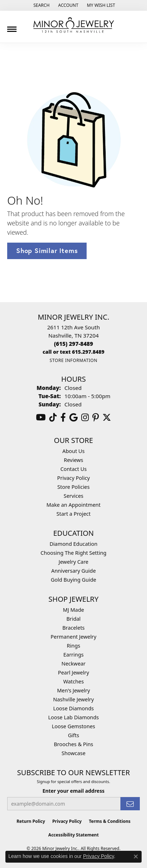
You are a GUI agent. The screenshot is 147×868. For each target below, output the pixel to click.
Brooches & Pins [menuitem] (73, 744)
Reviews (74, 460)
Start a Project (73, 514)
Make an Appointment (73, 505)
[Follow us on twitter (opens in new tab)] (107, 418)
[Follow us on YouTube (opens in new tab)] (41, 418)
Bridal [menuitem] (74, 619)
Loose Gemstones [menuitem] (73, 726)
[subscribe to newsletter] (130, 804)
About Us (74, 451)
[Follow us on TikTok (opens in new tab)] (53, 418)
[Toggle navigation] (12, 27)
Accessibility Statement (73, 835)
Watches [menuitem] (73, 681)
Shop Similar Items (47, 251)
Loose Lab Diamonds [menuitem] (73, 717)
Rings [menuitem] (73, 646)
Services (73, 496)
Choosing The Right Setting (73, 553)
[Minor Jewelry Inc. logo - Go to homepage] (74, 25)
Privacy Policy (73, 478)
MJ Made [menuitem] (73, 610)
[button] (41, 5)
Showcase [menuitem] (73, 753)
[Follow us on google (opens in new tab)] (73, 418)
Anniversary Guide (73, 571)
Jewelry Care (73, 562)
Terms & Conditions (110, 821)
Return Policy (31, 821)
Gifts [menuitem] (73, 735)
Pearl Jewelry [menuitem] (73, 673)
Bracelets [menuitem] (73, 628)
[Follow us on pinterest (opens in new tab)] (96, 418)
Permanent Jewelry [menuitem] (73, 637)
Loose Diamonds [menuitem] (73, 708)
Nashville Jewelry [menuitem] (73, 699)
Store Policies (74, 487)
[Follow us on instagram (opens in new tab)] (85, 418)
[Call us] (74, 352)
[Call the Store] (73, 344)
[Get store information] (73, 360)
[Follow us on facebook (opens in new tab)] (63, 418)
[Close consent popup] (136, 857)
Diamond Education (73, 544)
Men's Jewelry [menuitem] (74, 690)
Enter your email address (73, 791)
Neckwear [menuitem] (73, 664)
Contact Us (73, 469)
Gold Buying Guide (73, 580)
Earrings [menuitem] (73, 655)
